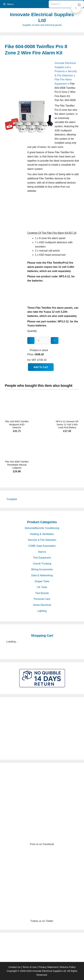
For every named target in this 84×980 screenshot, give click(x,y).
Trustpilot (12, 499)
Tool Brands (42, 593)
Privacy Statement (48, 967)
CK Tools (42, 587)
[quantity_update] (43, 341)
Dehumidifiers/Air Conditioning (42, 528)
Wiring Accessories (42, 569)
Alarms (42, 552)
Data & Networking (42, 575)
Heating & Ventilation (42, 534)
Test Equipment (42, 558)
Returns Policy (68, 967)
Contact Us (14, 967)
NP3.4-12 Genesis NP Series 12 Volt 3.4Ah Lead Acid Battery (67, 424)
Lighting (42, 611)
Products (60, 71)
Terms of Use (29, 967)
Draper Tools (42, 581)
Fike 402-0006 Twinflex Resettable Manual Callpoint (17, 465)
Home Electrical (42, 605)
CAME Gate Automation (42, 546)
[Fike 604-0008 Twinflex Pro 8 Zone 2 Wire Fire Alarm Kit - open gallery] (29, 140)
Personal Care (42, 599)
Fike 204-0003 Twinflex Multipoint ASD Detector (17, 424)
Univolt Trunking (42, 564)
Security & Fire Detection (42, 540)
